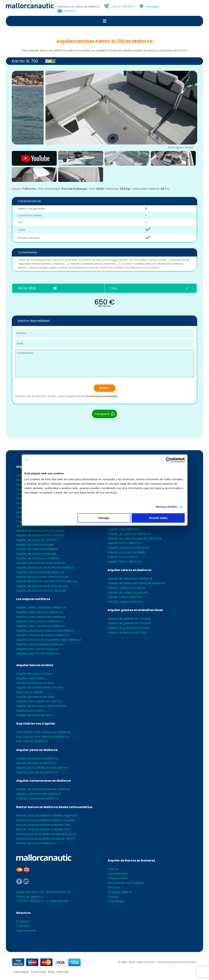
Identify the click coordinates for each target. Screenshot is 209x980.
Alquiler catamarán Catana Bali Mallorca (46, 631)
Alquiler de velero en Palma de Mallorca (136, 583)
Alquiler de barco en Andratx (37, 540)
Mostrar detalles (167, 507)
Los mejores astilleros (33, 599)
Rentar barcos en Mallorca (36, 843)
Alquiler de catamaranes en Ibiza (40, 687)
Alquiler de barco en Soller (35, 544)
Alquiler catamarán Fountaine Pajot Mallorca (49, 640)
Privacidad (38, 972)
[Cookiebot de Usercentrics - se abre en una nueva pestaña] (169, 460)
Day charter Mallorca (32, 741)
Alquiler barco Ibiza (30, 710)
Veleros (113, 869)
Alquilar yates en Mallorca (37, 750)
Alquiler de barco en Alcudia (36, 554)
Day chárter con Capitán (36, 724)
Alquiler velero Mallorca (125, 597)
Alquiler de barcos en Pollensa (38, 558)
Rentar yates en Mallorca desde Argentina (47, 816)
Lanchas (114, 887)
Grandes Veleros (120, 892)
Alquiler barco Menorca (125, 543)
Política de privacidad (102, 396)
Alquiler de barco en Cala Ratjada (40, 526)
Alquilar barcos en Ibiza (35, 665)
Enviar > (105, 388)
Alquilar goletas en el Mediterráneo (135, 610)
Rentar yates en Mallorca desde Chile (43, 825)
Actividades (116, 901)
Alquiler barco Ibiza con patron (39, 701)
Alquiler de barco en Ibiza (34, 715)
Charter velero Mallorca (125, 602)
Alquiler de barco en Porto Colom (40, 531)
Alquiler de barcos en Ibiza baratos (41, 706)
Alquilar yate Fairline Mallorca (37, 649)
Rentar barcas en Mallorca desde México (46, 839)
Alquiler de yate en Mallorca (36, 763)
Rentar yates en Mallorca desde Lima (43, 829)
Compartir (105, 414)
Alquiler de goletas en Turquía (129, 619)
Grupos (113, 897)
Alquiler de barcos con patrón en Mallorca (47, 581)
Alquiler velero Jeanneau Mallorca (41, 607)
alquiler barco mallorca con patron (42, 768)
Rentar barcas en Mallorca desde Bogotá (46, 834)
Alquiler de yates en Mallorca (37, 758)
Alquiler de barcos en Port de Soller (42, 591)
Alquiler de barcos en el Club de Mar (42, 586)
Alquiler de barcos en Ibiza (35, 683)
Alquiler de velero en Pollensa (37, 549)
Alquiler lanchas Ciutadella (127, 552)
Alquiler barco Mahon (123, 557)
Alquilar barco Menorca (125, 561)
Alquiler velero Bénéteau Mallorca (41, 617)
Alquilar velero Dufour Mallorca (38, 621)
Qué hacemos (26, 931)
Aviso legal (21, 972)
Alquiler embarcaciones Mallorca (40, 572)
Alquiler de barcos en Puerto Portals (42, 577)
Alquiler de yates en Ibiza (34, 674)
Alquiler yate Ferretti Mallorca (38, 654)
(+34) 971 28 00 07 (123, 7)
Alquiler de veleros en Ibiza (35, 697)
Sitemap (63, 972)
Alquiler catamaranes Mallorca (39, 794)
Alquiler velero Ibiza (30, 678)
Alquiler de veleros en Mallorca (130, 579)
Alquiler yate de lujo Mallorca (37, 772)
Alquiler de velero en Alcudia (128, 592)
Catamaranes (118, 874)
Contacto (70, 11)
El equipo (23, 921)
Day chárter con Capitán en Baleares (43, 732)
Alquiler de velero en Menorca (129, 534)
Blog (51, 972)
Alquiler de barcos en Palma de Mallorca (45, 567)
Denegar (104, 518)
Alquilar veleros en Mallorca (129, 570)
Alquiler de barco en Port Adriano (40, 535)
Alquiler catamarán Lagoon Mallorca (43, 635)
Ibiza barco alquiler (30, 692)
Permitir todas (158, 518)
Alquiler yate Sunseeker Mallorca (40, 644)
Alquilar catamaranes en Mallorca (43, 781)
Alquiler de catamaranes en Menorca (135, 538)
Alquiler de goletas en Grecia (128, 628)
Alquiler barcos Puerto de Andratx (41, 563)
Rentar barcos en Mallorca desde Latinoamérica (54, 807)
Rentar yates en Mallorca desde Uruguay (46, 820)
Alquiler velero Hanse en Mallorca (40, 626)
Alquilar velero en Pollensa (127, 588)
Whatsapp (152, 7)
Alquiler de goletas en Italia (127, 632)
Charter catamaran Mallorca (37, 798)
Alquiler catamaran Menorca (128, 548)
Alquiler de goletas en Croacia (129, 623)
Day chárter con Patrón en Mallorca (42, 737)
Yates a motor (118, 878)
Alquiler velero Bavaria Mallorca (39, 612)
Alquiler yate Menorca (123, 529)
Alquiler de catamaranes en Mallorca (43, 789)
